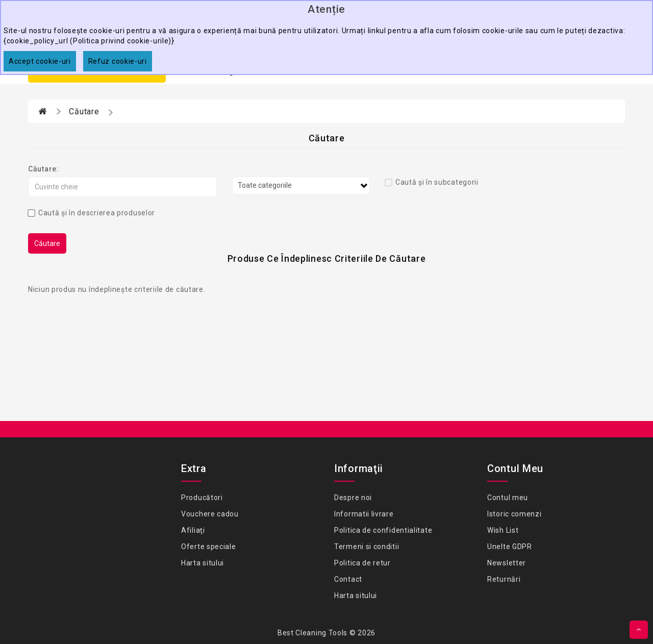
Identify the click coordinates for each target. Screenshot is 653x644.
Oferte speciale (209, 547)
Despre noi (353, 498)
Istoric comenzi (514, 514)
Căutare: (44, 169)
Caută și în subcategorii (432, 182)
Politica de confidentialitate (383, 530)
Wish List (503, 530)
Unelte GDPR (510, 547)
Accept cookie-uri (40, 61)
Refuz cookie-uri (118, 61)
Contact (348, 579)
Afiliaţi (193, 530)
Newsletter (507, 563)
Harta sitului (203, 563)
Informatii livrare (364, 514)
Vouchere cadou (210, 514)
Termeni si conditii (367, 547)
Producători (202, 498)
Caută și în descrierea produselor (92, 213)
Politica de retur (362, 563)
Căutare (84, 112)
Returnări (504, 579)
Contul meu (508, 498)
